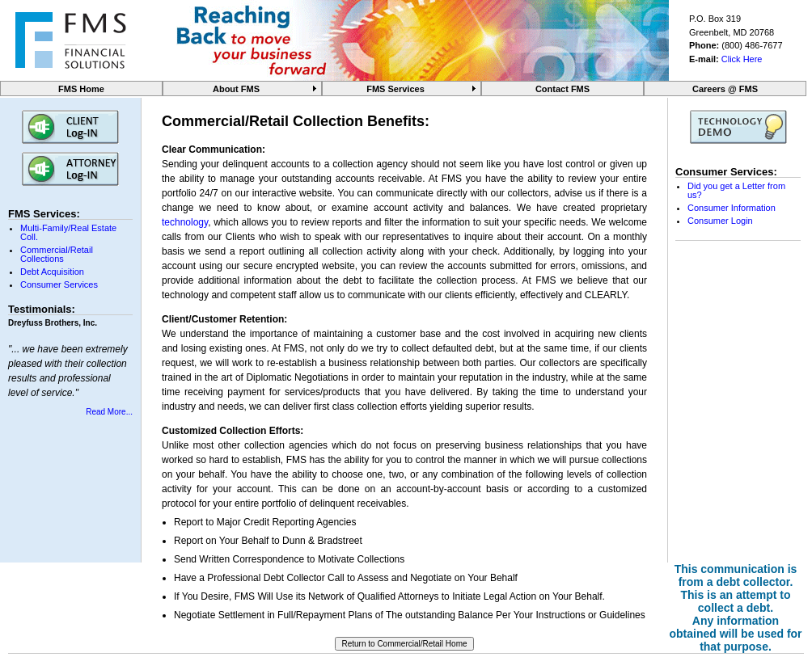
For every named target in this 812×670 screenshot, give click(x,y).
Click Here (742, 59)
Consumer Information (732, 208)
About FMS (236, 89)
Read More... (109, 412)
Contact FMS (562, 89)
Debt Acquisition (52, 272)
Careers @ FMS (725, 89)
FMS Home (81, 89)
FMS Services (395, 89)
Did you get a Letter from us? (736, 190)
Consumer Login (720, 221)
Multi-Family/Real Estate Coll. (68, 232)
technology (185, 222)
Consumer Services (59, 284)
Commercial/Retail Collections (57, 254)
